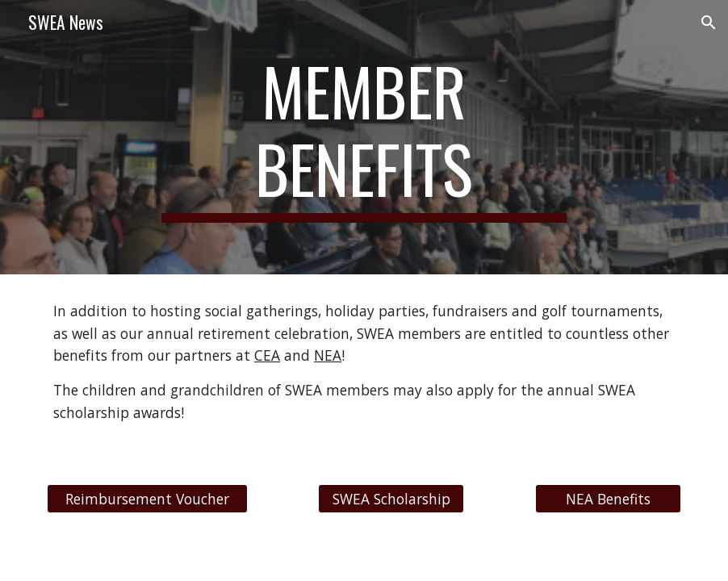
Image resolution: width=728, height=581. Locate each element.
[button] (709, 23)
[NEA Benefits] (608, 498)
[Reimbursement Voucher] (147, 498)
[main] (364, 137)
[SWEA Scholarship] (391, 498)
